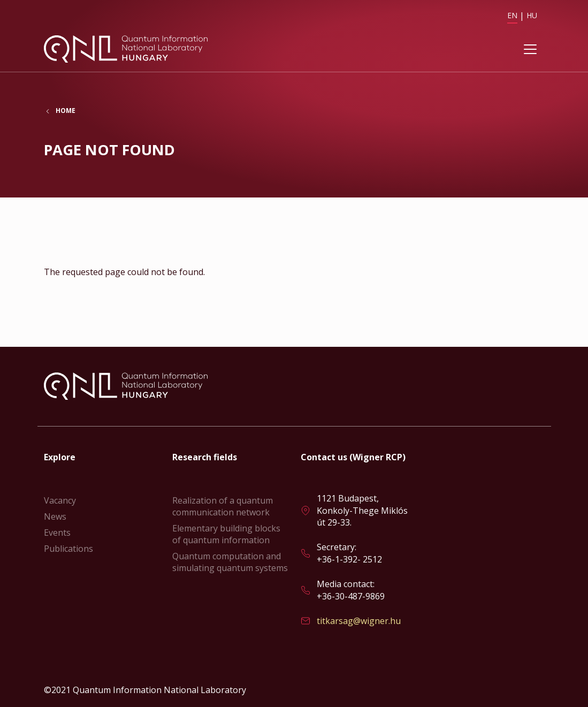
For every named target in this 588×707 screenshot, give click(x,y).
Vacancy (60, 500)
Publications (68, 549)
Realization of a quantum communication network (223, 506)
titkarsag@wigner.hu (359, 621)
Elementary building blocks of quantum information (226, 534)
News (55, 516)
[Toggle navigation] (530, 50)
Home (66, 112)
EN (512, 15)
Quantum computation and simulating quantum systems (230, 562)
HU (532, 15)
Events (57, 533)
